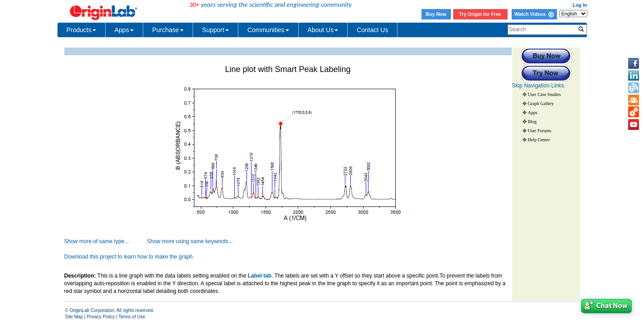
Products (81, 30)
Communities (268, 30)
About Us (323, 30)
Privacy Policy (101, 317)
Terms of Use (132, 317)
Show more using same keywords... (190, 241)
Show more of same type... (97, 241)
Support (215, 30)
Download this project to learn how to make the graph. (129, 257)
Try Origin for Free (480, 14)
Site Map (74, 317)
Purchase (168, 30)
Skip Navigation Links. (539, 86)
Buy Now (436, 14)
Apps (124, 30)
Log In (580, 5)
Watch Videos (534, 14)
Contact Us (372, 30)
